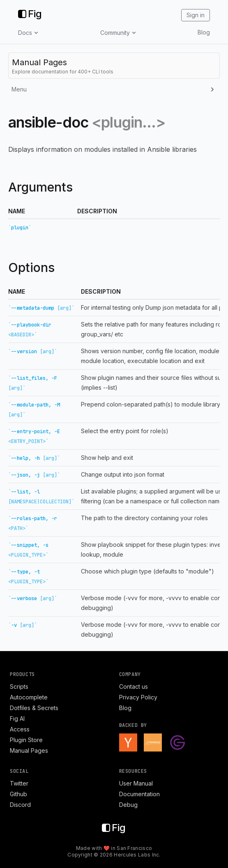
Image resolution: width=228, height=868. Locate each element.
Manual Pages (29, 750)
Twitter (19, 783)
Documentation (139, 794)
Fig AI (17, 718)
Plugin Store (26, 740)
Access (20, 729)
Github (18, 794)
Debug (128, 805)
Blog (204, 32)
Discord (20, 805)
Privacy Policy (138, 697)
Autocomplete (29, 697)
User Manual (136, 783)
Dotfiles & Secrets (34, 708)
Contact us (134, 686)
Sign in (196, 15)
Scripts (19, 686)
